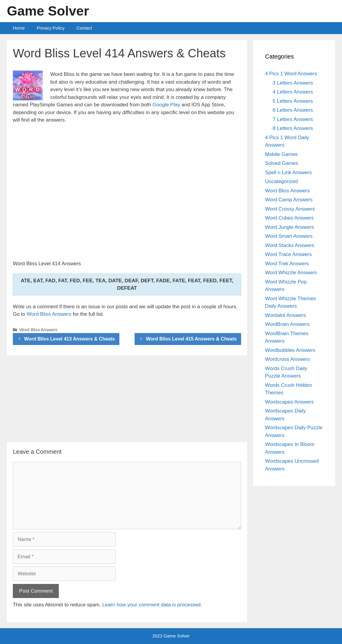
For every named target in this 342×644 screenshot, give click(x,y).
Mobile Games (281, 154)
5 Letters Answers (293, 101)
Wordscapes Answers (289, 402)
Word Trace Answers (288, 254)
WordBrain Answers (287, 324)
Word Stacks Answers (290, 245)
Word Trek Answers (287, 264)
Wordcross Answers (287, 359)
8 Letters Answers (293, 128)
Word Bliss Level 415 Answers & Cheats (191, 339)
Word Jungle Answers (289, 227)
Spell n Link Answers (288, 172)
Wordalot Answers (285, 315)
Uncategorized (281, 181)
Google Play (166, 105)
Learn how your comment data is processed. (152, 605)
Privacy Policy (51, 28)
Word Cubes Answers (289, 218)
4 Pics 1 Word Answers (291, 74)
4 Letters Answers (293, 92)
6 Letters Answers (293, 110)
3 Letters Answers (293, 83)
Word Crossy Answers (290, 209)
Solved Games (282, 163)
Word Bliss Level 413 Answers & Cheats (70, 339)
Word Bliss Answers (49, 314)
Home (19, 28)
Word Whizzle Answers (291, 273)
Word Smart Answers (289, 236)
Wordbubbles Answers (290, 350)
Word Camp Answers (289, 200)
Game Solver (48, 11)
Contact (84, 28)
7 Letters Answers (293, 119)
